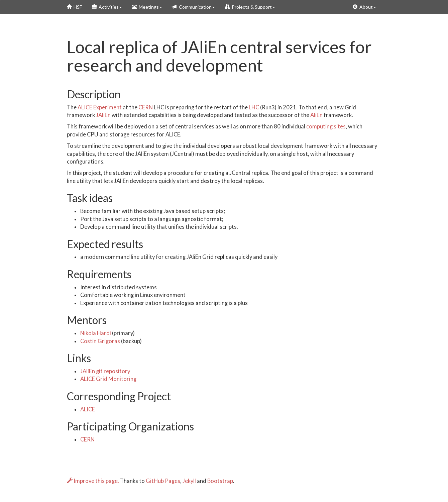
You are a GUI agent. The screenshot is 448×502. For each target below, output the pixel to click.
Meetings (147, 7)
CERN (146, 107)
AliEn (316, 115)
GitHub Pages (163, 481)
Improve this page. (93, 481)
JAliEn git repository (105, 371)
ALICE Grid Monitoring (108, 379)
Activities (107, 7)
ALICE (88, 409)
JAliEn (103, 115)
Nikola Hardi (96, 333)
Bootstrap (220, 481)
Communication (194, 7)
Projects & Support (250, 7)
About (364, 7)
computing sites (326, 126)
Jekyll (189, 481)
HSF (74, 7)
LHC (254, 107)
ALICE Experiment (100, 107)
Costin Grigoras (100, 341)
